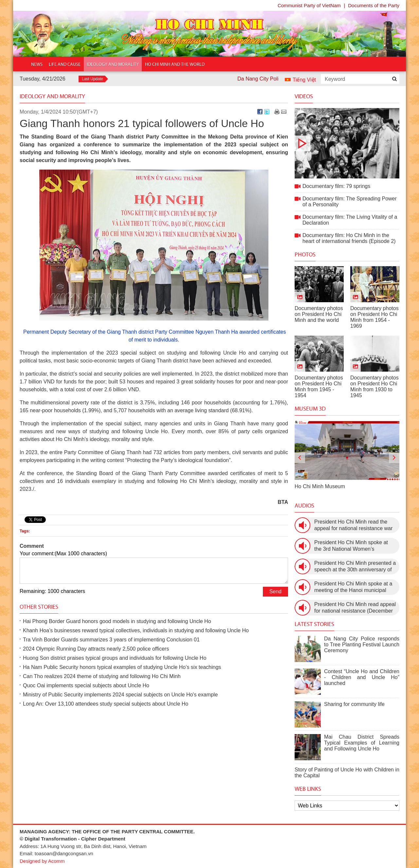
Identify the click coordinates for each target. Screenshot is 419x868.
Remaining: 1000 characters (52, 591)
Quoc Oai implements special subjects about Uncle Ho (86, 685)
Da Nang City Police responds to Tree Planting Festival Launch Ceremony (362, 645)
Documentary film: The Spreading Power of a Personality (350, 202)
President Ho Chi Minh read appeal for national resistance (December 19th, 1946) (355, 608)
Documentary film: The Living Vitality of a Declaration (350, 220)
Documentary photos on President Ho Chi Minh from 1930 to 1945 (374, 387)
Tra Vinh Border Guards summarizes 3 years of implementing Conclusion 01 (111, 640)
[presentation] (300, 458)
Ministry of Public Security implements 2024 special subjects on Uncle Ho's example (120, 695)
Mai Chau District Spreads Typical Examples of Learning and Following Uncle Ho (362, 743)
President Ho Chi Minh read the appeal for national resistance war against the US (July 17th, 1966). (353, 525)
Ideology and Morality (52, 96)
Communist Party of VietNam (309, 5)
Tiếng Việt (304, 80)
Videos (304, 96)
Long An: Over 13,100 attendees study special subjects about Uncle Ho (106, 704)
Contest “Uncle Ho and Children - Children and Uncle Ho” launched (362, 677)
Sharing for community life (354, 704)
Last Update (92, 79)
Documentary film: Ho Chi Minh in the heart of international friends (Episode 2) (349, 238)
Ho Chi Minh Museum (320, 486)
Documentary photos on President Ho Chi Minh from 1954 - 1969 (374, 317)
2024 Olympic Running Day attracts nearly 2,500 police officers (96, 649)
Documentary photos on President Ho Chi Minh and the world (319, 314)
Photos (305, 254)
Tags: (25, 531)
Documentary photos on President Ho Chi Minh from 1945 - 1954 (319, 387)
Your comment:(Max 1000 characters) (63, 554)
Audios (304, 506)
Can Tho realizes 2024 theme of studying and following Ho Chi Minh (102, 676)
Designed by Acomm (42, 861)
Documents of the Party (374, 5)
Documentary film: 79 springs (347, 143)
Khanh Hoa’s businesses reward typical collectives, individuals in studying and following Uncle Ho (136, 630)
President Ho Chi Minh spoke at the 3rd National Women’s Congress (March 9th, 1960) (351, 546)
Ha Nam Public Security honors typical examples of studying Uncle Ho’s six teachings (122, 667)
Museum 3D (310, 409)
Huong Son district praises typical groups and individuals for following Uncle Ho (115, 658)
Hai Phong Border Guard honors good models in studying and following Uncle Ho (117, 621)
